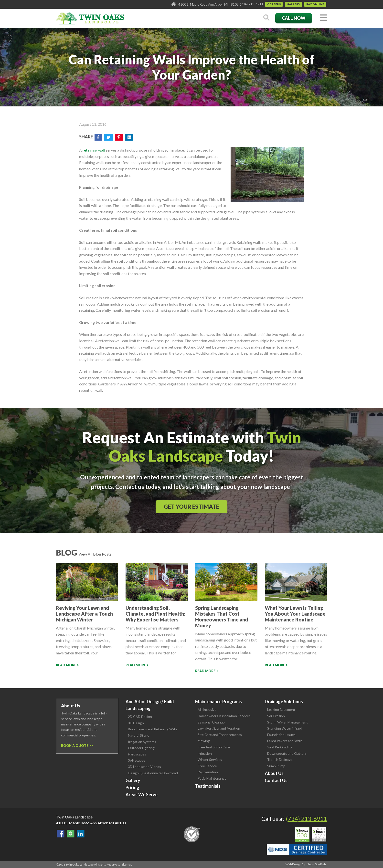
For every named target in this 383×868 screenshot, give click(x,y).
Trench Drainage (280, 759)
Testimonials (208, 786)
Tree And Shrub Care (214, 747)
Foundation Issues (281, 735)
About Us (274, 773)
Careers (274, 4)
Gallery (293, 4)
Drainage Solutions (284, 702)
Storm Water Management (287, 722)
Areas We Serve (142, 795)
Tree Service (207, 766)
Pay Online (315, 4)
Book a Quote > (76, 746)
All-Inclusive (207, 709)
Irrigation (205, 753)
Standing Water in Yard (285, 728)
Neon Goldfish (316, 864)
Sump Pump (276, 766)
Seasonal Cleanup (211, 722)
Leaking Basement (281, 709)
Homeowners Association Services (224, 716)
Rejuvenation (208, 772)
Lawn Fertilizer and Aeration (219, 728)
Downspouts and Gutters (287, 753)
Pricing (132, 787)
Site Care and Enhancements (220, 735)
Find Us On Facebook (61, 834)
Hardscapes (137, 754)
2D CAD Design (140, 717)
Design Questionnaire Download (153, 773)
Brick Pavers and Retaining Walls (153, 729)
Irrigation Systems (142, 742)
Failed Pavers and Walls (285, 741)
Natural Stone (139, 735)
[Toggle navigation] (323, 18)
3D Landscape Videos (144, 767)
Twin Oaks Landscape (74, 817)
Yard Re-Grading (280, 747)
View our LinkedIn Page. (81, 834)
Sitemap (127, 864)
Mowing (204, 741)
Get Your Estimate (191, 507)
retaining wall (94, 150)
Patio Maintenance (212, 778)
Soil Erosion (276, 716)
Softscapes (137, 760)
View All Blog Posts (95, 554)
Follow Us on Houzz (71, 834)
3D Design (136, 723)
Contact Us (276, 780)
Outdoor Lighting (141, 748)
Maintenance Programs (218, 702)
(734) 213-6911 (252, 4)
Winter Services (210, 759)
